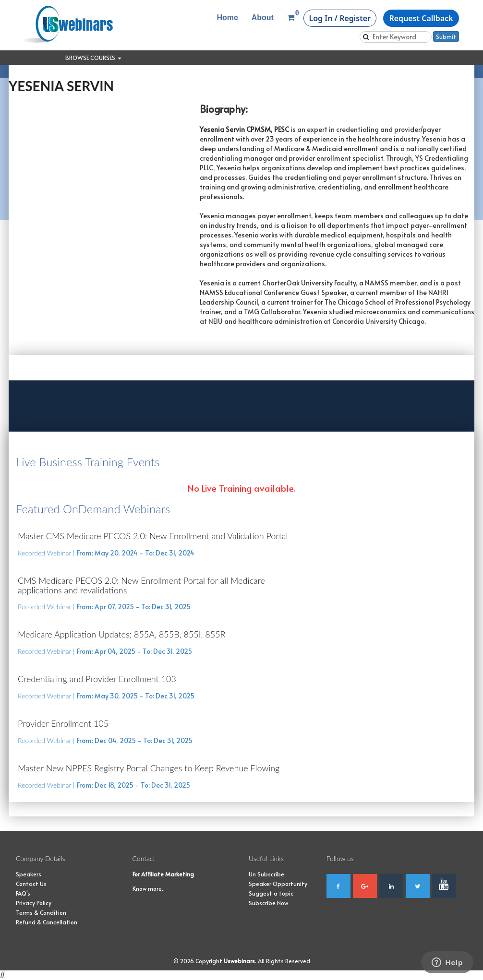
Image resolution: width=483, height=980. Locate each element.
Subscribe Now (268, 903)
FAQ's (23, 893)
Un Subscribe (266, 874)
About (263, 18)
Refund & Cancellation (47, 922)
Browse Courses (93, 58)
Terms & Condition (41, 912)
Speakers (29, 874)
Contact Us (31, 884)
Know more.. (149, 888)
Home (227, 18)
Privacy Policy (34, 903)
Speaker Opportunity (278, 884)
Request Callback (421, 18)
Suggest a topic (271, 893)
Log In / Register (340, 18)
